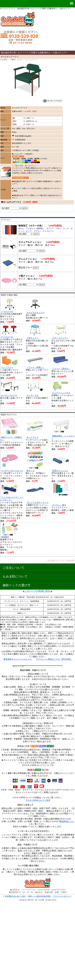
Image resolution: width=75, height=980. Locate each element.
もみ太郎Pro (4, 60)
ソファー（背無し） (36, 367)
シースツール (7, 311)
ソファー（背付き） (61, 369)
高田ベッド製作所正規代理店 (39, 896)
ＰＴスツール (7, 337)
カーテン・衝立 (59, 505)
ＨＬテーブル (33, 395)
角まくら (31, 471)
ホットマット (33, 437)
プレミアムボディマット (38, 503)
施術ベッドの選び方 (17, 585)
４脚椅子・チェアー (17, 60)
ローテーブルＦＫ (9, 395)
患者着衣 (5, 537)
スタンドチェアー (60, 338)
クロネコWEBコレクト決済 (38, 800)
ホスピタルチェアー (36, 313)
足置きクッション (60, 471)
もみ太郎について (15, 576)
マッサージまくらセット (12, 471)
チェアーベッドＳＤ (61, 393)
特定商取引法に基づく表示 (15, 896)
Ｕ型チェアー (33, 338)
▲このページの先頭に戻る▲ (38, 591)
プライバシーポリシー (62, 896)
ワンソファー (7, 367)
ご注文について (14, 568)
